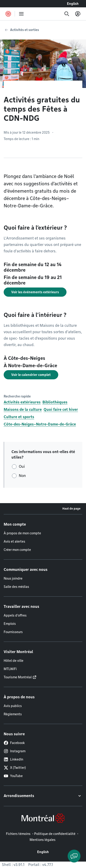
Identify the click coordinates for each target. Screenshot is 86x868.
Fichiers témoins (18, 834)
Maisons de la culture (23, 410)
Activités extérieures (22, 402)
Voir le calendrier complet (31, 375)
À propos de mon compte (22, 533)
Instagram (15, 751)
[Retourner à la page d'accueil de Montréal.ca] (8, 14)
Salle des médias (16, 587)
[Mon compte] (78, 14)
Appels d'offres (15, 615)
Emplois (10, 624)
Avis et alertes (14, 541)
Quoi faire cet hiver (61, 410)
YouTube (13, 776)
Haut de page (71, 509)
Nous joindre (13, 578)
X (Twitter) (15, 768)
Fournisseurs (13, 632)
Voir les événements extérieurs (35, 292)
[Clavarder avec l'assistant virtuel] (74, 856)
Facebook (14, 743)
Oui (22, 466)
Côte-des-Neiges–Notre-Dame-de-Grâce (40, 424)
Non (22, 476)
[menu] (21, 14)
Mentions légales (43, 840)
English (73, 4)
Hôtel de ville (14, 661)
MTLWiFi (10, 669)
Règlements (13, 714)
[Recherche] (67, 14)
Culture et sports (19, 417)
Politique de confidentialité (55, 834)
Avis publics (13, 706)
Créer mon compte (17, 550)
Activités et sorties (25, 30)
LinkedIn (13, 759)
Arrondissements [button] (19, 796)
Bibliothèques (55, 402)
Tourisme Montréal (18, 677)
